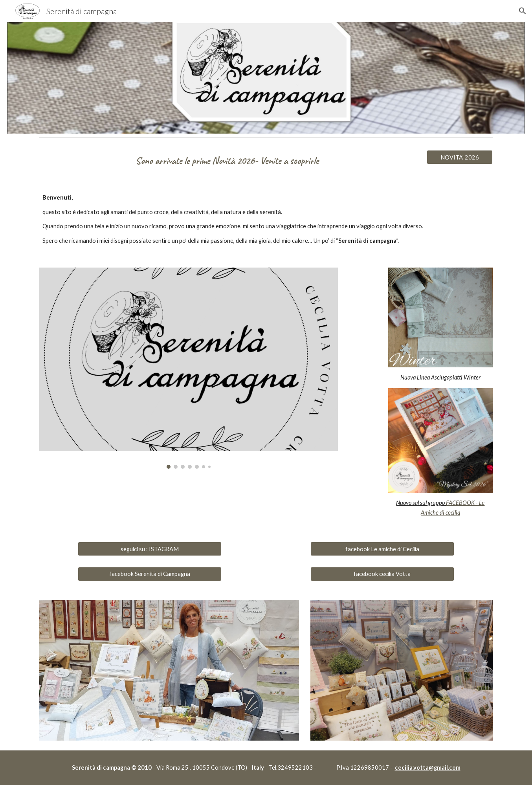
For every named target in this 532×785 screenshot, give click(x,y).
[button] (523, 11)
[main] (227, 160)
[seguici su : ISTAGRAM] (150, 549)
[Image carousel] (189, 368)
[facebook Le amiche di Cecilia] (382, 549)
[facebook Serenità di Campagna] (150, 574)
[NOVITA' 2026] (460, 157)
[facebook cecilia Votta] (382, 574)
